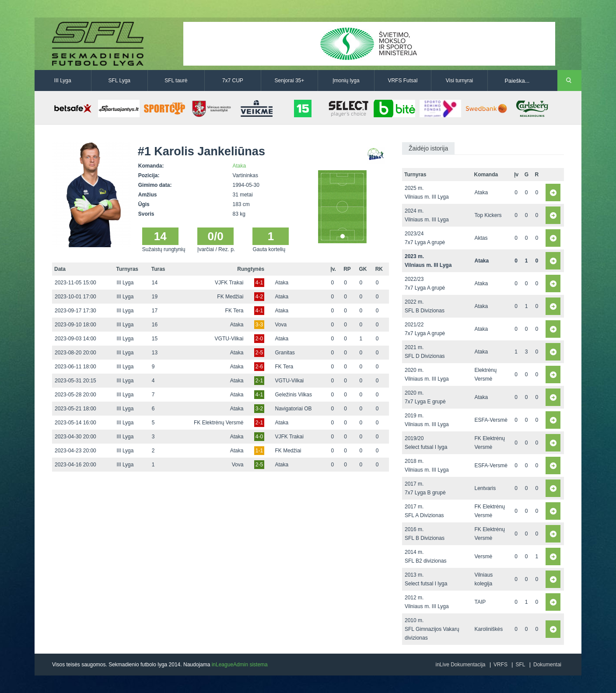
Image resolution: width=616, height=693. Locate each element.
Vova (281, 325)
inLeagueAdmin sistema (240, 665)
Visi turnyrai (459, 80)
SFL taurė (176, 80)
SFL (520, 665)
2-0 (259, 339)
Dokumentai (547, 665)
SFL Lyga (119, 80)
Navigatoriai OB (293, 409)
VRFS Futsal (402, 80)
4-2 (259, 297)
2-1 (259, 381)
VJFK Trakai (229, 283)
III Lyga (63, 80)
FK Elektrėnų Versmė (219, 423)
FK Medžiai (230, 297)
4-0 (259, 437)
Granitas (285, 353)
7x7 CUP (233, 80)
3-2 (259, 409)
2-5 (259, 353)
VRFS (500, 665)
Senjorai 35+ (290, 80)
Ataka (240, 166)
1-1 (259, 451)
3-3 (259, 325)
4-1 (259, 283)
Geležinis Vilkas (293, 395)
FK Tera (234, 311)
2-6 (259, 367)
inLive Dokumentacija (460, 665)
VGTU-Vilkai (229, 339)
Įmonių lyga (346, 80)
